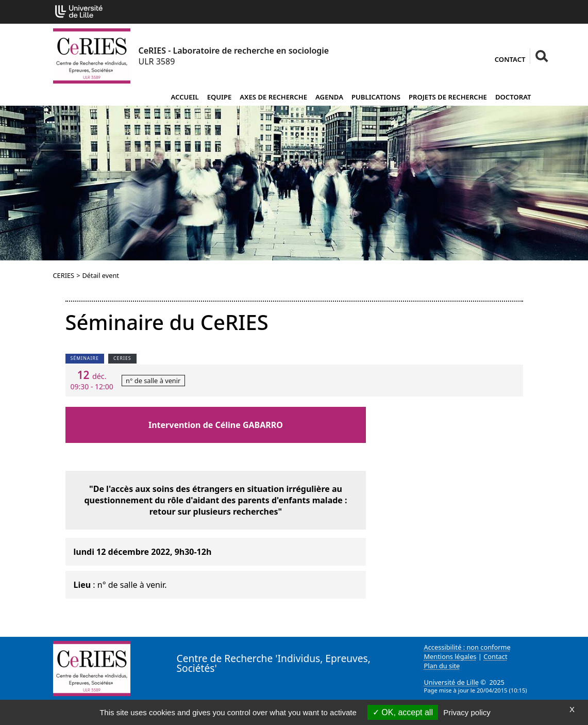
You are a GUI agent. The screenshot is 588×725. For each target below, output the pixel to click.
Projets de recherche (448, 97)
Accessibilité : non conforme (467, 647)
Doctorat (513, 97)
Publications (376, 97)
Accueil (184, 97)
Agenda (329, 97)
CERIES (64, 275)
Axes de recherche (273, 97)
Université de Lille (451, 682)
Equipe (220, 97)
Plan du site (442, 666)
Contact (510, 59)
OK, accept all (403, 712)
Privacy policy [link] (467, 712)
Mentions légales (450, 656)
